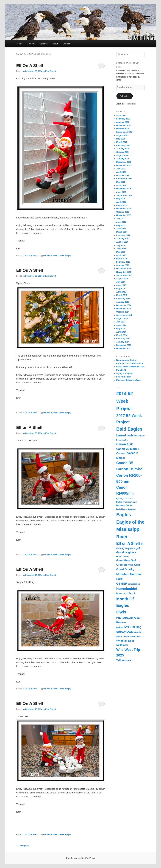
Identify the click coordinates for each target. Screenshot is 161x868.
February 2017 (123, 235)
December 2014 (124, 305)
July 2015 (121, 282)
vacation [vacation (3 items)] (138, 632)
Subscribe (125, 96)
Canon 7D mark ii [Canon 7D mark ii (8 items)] (128, 449)
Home (20, 44)
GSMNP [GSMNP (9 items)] (122, 584)
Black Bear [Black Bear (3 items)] (139, 436)
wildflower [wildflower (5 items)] (122, 645)
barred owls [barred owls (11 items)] (125, 435)
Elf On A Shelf (30, 66)
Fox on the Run (124, 377)
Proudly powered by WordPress (80, 858)
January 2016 (123, 265)
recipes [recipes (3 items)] (120, 627)
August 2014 (122, 318)
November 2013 (124, 348)
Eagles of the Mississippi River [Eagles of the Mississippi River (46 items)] (130, 529)
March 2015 (122, 295)
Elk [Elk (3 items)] (142, 544)
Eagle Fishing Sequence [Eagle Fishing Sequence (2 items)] (126, 509)
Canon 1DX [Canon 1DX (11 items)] (125, 444)
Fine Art (31, 44)
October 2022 (123, 175)
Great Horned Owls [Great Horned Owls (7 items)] (128, 565)
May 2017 (121, 225)
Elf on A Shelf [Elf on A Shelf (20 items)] (128, 543)
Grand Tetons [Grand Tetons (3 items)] (123, 557)
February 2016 (123, 262)
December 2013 (124, 345)
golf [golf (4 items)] (138, 548)
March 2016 (122, 259)
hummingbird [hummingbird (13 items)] (127, 589)
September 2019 (124, 195)
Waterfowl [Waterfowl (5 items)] (136, 636)
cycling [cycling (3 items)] (120, 498)
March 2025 (122, 142)
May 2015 (121, 289)
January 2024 (123, 159)
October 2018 (123, 212)
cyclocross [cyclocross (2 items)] (128, 498)
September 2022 (124, 179)
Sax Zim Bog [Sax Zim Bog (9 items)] (133, 627)
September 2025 (124, 132)
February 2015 (123, 299)
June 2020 (121, 192)
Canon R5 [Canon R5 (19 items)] (125, 463)
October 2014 (123, 312)
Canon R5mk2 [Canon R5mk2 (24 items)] (129, 469)
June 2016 (121, 249)
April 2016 (121, 255)
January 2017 (123, 239)
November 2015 (124, 272)
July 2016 (121, 245)
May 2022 (121, 182)
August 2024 (122, 155)
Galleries (43, 44)
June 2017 (121, 222)
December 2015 (124, 269)
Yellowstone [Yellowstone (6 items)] (124, 660)
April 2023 (121, 172)
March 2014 (122, 335)
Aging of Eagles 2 (125, 373)
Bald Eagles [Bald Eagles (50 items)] (129, 429)
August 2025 (122, 135)
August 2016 (122, 242)
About (55, 44)
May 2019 (121, 199)
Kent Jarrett (51, 71)
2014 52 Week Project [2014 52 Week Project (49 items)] (125, 401)
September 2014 (124, 315)
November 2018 (124, 209)
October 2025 (123, 129)
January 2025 (123, 149)
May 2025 (121, 139)
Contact (66, 44)
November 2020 (124, 189)
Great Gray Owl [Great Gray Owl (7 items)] (126, 560)
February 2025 (123, 145)
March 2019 (122, 205)
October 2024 (123, 152)
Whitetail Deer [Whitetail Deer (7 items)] (125, 641)
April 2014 (121, 332)
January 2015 (123, 302)
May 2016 (121, 252)
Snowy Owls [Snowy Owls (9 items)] (125, 632)
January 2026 (123, 122)
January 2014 (123, 342)
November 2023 (124, 165)
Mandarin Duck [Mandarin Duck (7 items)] (126, 594)
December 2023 (124, 162)
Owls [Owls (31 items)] (121, 612)
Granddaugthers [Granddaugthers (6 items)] (126, 552)
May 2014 (121, 329)
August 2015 (122, 279)
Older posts (23, 846)
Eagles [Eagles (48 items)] (124, 515)
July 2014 (121, 322)
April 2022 (121, 185)
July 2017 (121, 219)
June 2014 (121, 325)
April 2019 (121, 202)
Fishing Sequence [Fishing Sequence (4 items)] (126, 548)
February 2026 (123, 119)
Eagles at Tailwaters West (129, 380)
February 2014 (123, 338)
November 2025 (124, 125)
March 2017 (122, 232)
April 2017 (121, 229)
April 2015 (121, 292)
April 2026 (121, 115)
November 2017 (124, 215)
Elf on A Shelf (51, 256)
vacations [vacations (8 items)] (123, 636)
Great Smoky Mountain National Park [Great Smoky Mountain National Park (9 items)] (129, 574)
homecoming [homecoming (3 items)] (134, 584)
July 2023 (121, 169)
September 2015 (124, 275)
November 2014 (124, 309)
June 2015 (121, 285)
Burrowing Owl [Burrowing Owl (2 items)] (122, 440)
